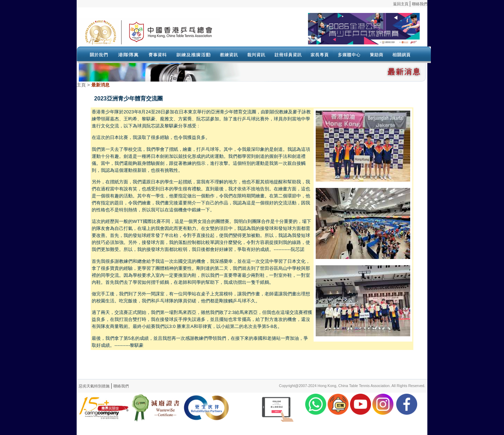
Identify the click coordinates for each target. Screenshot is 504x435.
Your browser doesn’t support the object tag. (320, 32)
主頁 (81, 85)
